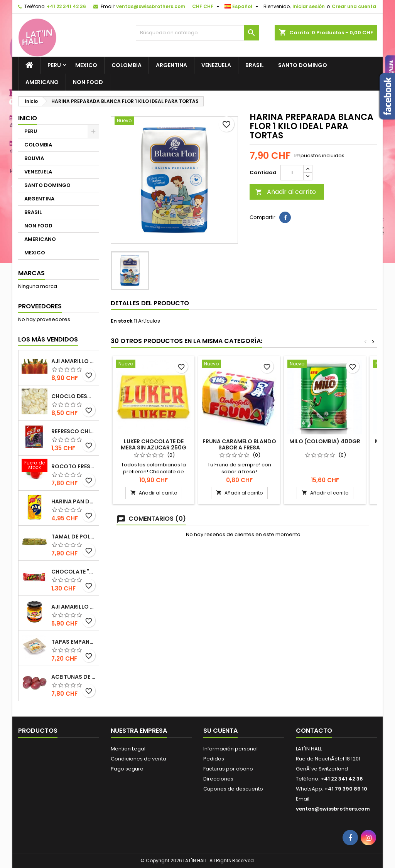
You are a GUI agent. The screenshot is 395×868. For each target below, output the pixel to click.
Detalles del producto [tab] (150, 303)
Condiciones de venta (138, 759)
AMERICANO (42, 82)
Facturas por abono (228, 769)
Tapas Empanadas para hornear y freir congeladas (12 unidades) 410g (73, 642)
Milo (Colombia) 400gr (325, 441)
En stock (122, 321)
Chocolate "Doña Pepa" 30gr (73, 572)
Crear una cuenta (354, 6)
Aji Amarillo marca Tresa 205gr (73, 607)
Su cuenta (220, 731)
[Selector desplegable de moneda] (207, 7)
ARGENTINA (171, 65)
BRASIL (255, 65)
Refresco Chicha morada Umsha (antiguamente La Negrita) (73, 431)
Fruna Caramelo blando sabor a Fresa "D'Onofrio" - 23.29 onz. (239, 447)
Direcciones (218, 779)
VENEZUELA (216, 65)
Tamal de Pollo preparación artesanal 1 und (73, 537)
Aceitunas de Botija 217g (73, 677)
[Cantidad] (292, 173)
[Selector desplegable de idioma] (242, 7)
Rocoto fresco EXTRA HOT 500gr (73, 466)
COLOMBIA (127, 65)
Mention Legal (128, 749)
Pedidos (214, 759)
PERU (54, 65)
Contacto (314, 731)
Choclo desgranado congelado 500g (73, 396)
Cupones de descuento (233, 789)
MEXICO (86, 65)
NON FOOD (88, 82)
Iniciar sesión (309, 6)
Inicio (28, 118)
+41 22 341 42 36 (66, 6)
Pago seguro (127, 769)
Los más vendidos (48, 339)
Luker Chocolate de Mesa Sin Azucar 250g (154, 444)
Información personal (230, 749)
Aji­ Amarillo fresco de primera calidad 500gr (73, 361)
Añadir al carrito (286, 192)
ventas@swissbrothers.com (151, 6)
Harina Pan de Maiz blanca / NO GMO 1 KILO (73, 501)
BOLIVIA (34, 158)
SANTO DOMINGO (303, 65)
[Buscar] (197, 33)
